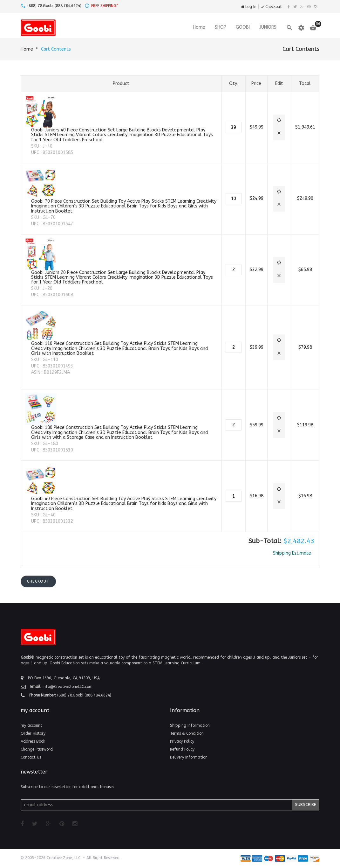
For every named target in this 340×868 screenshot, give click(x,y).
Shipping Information (190, 725)
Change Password (37, 749)
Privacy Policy (182, 741)
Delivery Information (189, 757)
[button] (279, 121)
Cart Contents (56, 49)
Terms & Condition (187, 733)
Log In (249, 7)
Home (27, 49)
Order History (33, 733)
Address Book (33, 741)
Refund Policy (182, 749)
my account (31, 725)
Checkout (271, 7)
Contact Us (31, 757)
